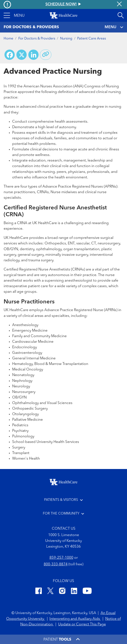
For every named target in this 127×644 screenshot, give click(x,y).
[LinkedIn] (74, 592)
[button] (14, 15)
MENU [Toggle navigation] (114, 27)
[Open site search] (121, 15)
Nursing (66, 39)
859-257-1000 (61, 558)
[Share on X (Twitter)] (22, 55)
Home (8, 39)
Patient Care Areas (92, 39)
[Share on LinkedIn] (33, 55)
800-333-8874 (56, 564)
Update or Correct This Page (82, 624)
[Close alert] (119, 4)
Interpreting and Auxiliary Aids (75, 619)
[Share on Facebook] (10, 55)
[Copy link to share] (46, 55)
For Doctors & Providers (37, 39)
